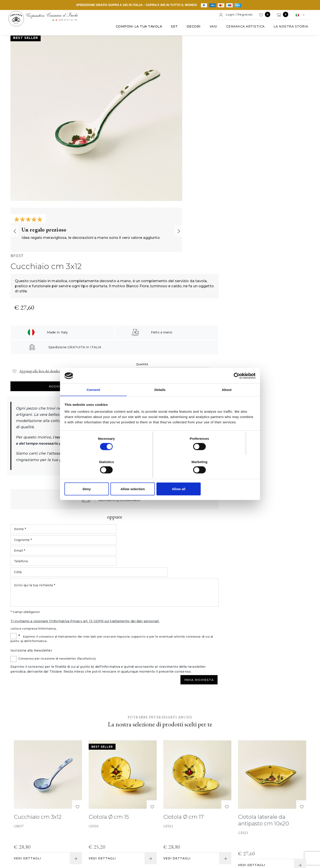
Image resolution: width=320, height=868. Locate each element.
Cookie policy (165, 835)
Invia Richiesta (287, 436)
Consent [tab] (93, 402)
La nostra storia (286, 29)
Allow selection (160, 477)
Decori (189, 29)
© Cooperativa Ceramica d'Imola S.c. (61, 835)
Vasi (209, 29)
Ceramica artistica (241, 29)
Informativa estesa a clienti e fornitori (209, 835)
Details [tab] (160, 402)
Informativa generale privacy (264, 835)
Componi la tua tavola (134, 29)
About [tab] (227, 402)
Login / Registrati (236, 15)
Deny (96, 477)
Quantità (217, 137)
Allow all (224, 477)
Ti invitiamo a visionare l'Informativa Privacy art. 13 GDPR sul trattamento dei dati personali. (213, 372)
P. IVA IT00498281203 (111, 835)
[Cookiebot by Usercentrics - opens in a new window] (236, 388)
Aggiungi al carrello (273, 145)
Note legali (142, 835)
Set (170, 29)
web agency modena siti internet (160, 849)
